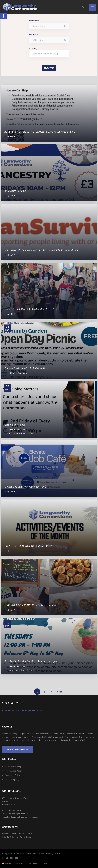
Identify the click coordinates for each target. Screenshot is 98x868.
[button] (3, 16)
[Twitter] (7, 858)
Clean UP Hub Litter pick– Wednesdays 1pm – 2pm (31, 309)
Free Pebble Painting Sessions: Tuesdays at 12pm (31, 661)
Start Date (34, 21)
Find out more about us (17, 749)
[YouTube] (16, 858)
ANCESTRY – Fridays (15, 191)
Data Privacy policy (13, 766)
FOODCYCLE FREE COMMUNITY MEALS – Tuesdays (31, 605)
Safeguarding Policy (13, 771)
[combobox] (49, 54)
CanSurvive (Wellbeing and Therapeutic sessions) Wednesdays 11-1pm (41, 250)
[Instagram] (12, 858)
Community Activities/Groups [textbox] (45, 54)
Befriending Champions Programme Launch (23, 710)
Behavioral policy (12, 779)
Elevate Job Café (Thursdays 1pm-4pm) (25, 486)
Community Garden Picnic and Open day (26, 368)
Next (60, 692)
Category (33, 48)
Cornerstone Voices (15, 425)
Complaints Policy (12, 775)
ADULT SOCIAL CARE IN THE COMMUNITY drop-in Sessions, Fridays (40, 131)
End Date (33, 34)
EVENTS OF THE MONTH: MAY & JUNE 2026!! (28, 546)
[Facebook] (3, 858)
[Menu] (92, 7)
